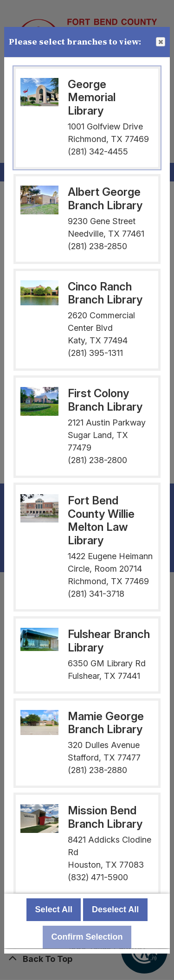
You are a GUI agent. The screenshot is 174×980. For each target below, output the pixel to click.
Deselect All (115, 910)
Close (160, 42)
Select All (54, 910)
